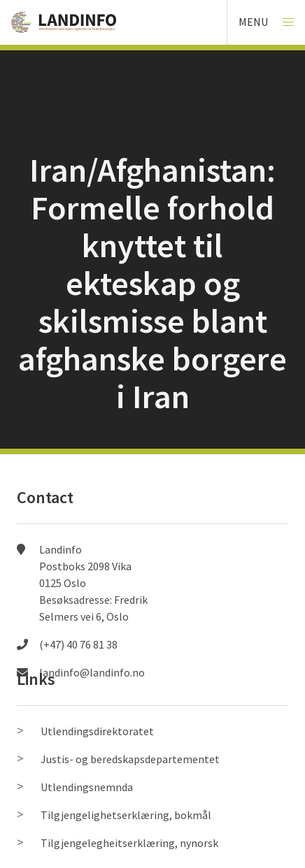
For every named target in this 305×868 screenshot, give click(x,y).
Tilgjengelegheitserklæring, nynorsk (129, 843)
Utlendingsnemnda (87, 787)
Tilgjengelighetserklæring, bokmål (126, 815)
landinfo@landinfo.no (92, 672)
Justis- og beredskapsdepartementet (130, 759)
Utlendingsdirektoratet (97, 731)
